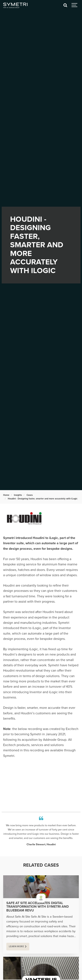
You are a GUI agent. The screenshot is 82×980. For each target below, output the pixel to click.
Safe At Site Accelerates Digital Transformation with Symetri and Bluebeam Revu (38, 907)
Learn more (16, 946)
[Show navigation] (75, 5)
